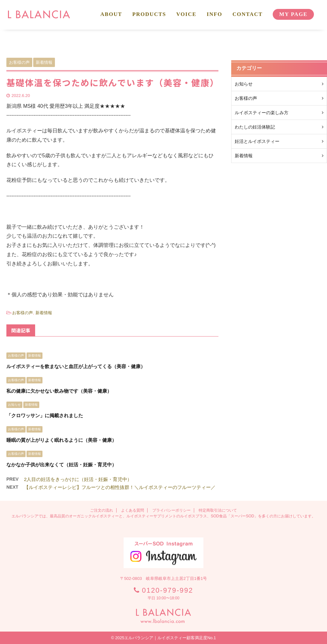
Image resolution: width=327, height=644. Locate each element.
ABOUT (111, 14)
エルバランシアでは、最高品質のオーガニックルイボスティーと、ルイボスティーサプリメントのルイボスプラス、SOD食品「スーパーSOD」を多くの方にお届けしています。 (163, 516)
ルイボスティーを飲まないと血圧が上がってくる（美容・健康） (76, 366)
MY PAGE (293, 14)
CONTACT (247, 14)
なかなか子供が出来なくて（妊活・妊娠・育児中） (61, 465)
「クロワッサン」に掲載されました (45, 415)
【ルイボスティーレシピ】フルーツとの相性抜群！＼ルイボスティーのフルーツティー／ (120, 487)
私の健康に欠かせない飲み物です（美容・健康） (59, 391)
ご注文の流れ (102, 510)
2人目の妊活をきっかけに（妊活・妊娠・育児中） (78, 479)
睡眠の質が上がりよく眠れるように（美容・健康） (61, 440)
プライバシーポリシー (171, 510)
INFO (214, 14)
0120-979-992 (168, 590)
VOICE (186, 14)
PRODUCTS (149, 14)
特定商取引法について (218, 510)
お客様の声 (23, 313)
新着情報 (44, 313)
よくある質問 (133, 510)
